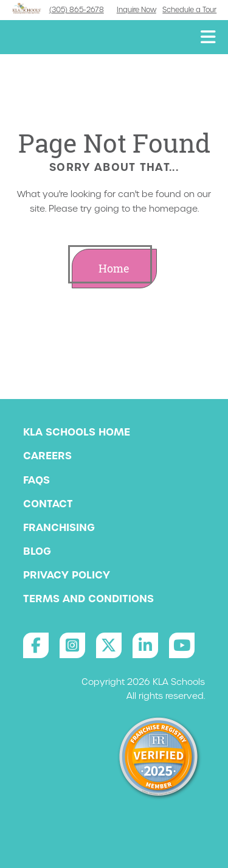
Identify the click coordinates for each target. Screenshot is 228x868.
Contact (48, 504)
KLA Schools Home (77, 432)
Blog (37, 551)
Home (114, 269)
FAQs (36, 480)
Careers (47, 456)
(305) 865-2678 (77, 10)
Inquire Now (136, 10)
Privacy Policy (67, 575)
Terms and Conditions (88, 599)
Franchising (59, 527)
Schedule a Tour (189, 10)
